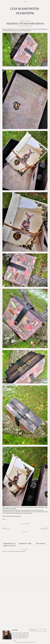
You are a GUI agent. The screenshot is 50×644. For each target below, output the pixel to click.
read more (15, 640)
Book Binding (20, 26)
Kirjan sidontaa (26, 26)
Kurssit (31, 26)
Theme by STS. (33, 642)
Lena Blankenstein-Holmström (21, 642)
